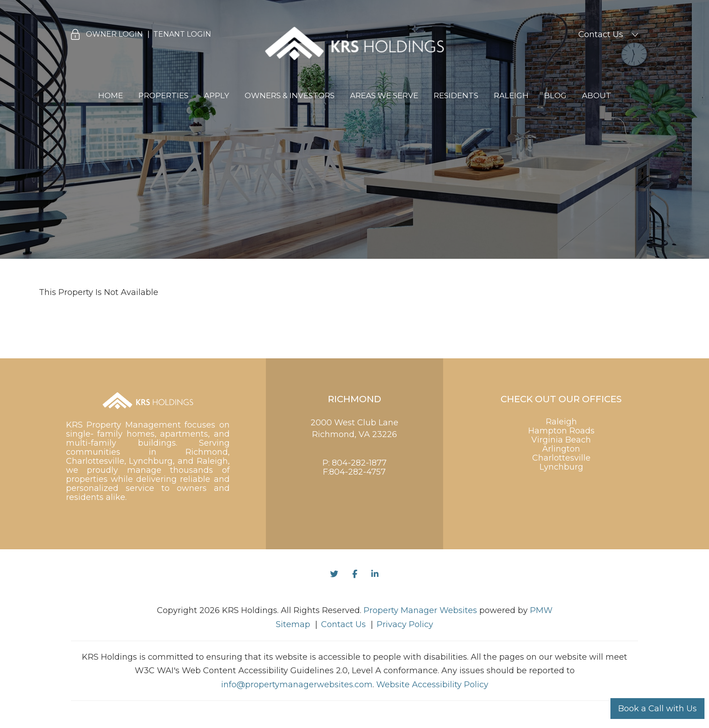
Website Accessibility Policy (432, 685)
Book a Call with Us (657, 709)
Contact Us (601, 34)
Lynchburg (561, 467)
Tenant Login (182, 34)
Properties (163, 95)
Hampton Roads (561, 431)
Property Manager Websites (420, 610)
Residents (456, 95)
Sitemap (293, 624)
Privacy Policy (405, 624)
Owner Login (114, 34)
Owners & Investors (290, 95)
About (597, 95)
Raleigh (511, 95)
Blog (555, 95)
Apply (217, 95)
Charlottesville (561, 458)
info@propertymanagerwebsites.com (297, 685)
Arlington (561, 449)
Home (111, 95)
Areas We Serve (384, 95)
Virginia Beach (561, 440)
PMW (541, 610)
